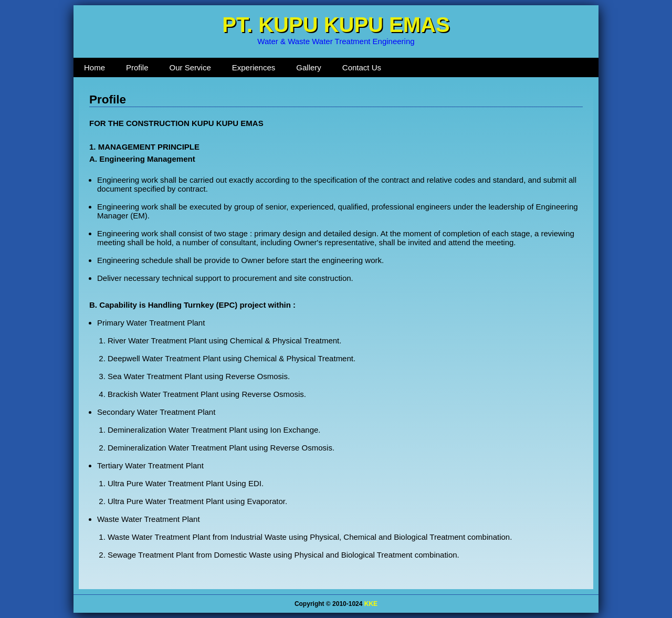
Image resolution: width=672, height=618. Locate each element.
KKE (371, 604)
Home (94, 67)
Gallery (309, 67)
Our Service (190, 67)
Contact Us (362, 67)
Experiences (254, 67)
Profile (137, 67)
